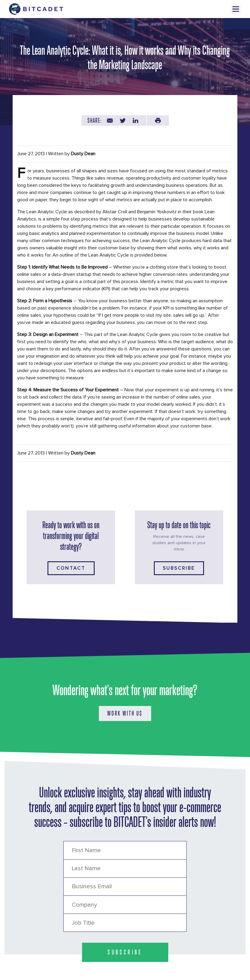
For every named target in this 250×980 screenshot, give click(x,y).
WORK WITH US (125, 713)
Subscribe (179, 568)
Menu (236, 9)
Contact (71, 568)
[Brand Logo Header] (36, 9)
